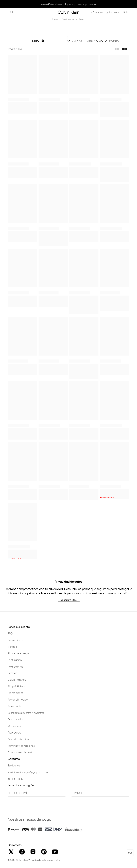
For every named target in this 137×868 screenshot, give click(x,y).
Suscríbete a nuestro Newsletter (26, 713)
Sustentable (15, 706)
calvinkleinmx (55, 19)
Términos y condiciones (21, 746)
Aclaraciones (15, 666)
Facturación (15, 660)
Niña (82, 19)
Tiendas (12, 647)
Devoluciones (15, 640)
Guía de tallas (16, 719)
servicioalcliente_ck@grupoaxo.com (29, 772)
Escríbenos (14, 765)
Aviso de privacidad (19, 739)
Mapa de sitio (16, 726)
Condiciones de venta (21, 752)
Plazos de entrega (18, 653)
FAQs (11, 633)
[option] (68, 4)
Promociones (15, 693)
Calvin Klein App (17, 680)
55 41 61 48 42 (16, 779)
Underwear (68, 19)
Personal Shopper (18, 699)
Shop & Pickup (16, 686)
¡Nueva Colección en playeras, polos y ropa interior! (69, 4)
